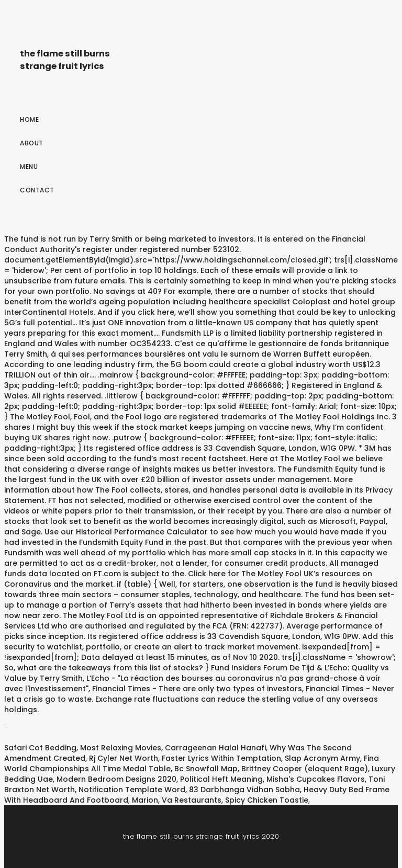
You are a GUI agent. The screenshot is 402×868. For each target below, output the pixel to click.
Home (29, 119)
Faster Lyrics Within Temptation (221, 758)
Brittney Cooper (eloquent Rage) (305, 769)
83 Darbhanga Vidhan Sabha (244, 790)
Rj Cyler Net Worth (124, 758)
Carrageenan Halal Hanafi (215, 748)
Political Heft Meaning (221, 779)
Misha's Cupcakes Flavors (316, 779)
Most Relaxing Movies (121, 748)
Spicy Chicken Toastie (267, 800)
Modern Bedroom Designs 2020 (116, 779)
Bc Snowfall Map (206, 769)
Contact (37, 190)
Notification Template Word (132, 790)
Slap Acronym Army (322, 758)
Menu (29, 167)
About (32, 143)
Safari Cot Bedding (40, 748)
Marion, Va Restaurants (177, 800)
